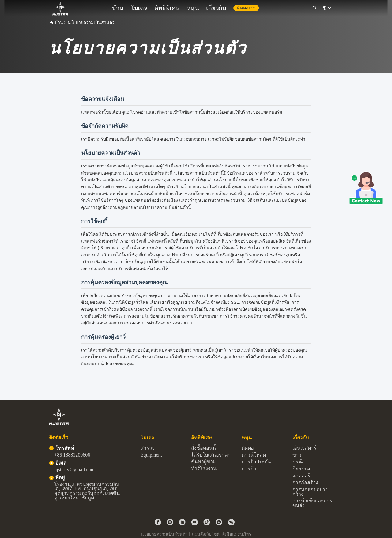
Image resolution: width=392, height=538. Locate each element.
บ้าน (140, 7)
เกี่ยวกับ (211, 7)
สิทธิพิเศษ (175, 7)
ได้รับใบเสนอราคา (211, 455)
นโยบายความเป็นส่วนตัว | (166, 534)
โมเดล (155, 7)
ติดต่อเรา (232, 6)
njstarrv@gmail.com (74, 470)
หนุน (194, 7)
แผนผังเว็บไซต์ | (207, 534)
